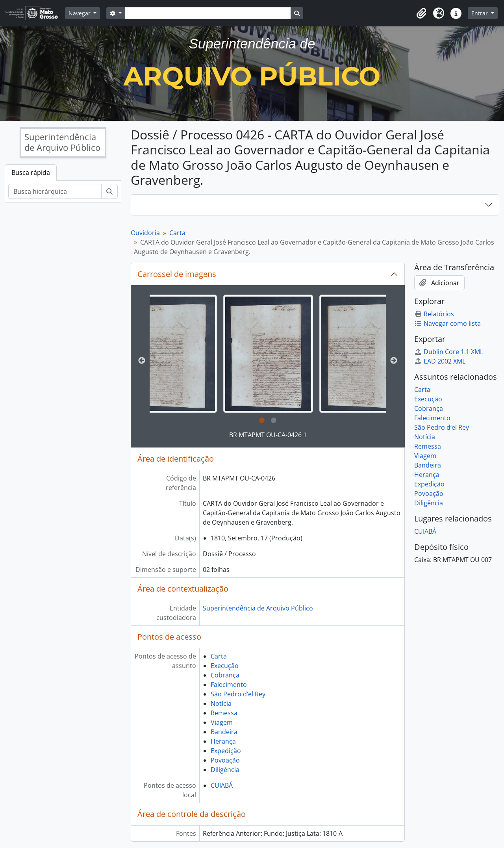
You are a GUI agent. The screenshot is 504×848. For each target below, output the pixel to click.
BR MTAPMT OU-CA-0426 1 (268, 435)
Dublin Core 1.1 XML (449, 352)
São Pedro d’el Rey (238, 694)
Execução (225, 666)
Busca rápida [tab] (31, 173)
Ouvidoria (145, 233)
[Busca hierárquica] (55, 191)
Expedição (226, 751)
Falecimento (229, 685)
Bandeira (224, 732)
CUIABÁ (222, 785)
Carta (177, 233)
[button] (421, 13)
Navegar (80, 13)
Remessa (224, 713)
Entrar (480, 13)
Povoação (225, 760)
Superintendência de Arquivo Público (258, 608)
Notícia (221, 703)
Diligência (225, 770)
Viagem (222, 722)
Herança (223, 741)
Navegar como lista (447, 323)
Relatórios (434, 314)
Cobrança (225, 675)
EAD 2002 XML (440, 361)
